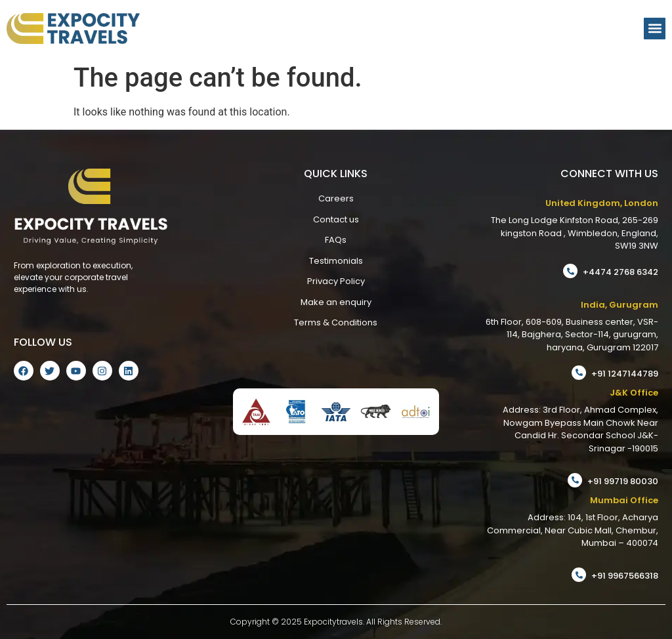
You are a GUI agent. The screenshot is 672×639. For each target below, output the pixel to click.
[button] (655, 29)
